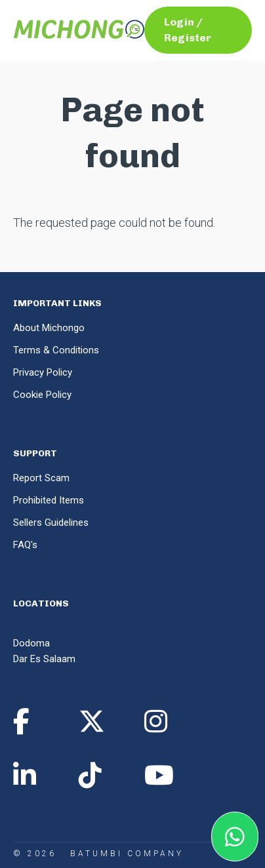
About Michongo (49, 328)
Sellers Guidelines (51, 523)
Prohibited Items (49, 500)
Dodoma (31, 643)
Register (188, 38)
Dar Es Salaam (44, 659)
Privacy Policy (43, 372)
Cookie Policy (42, 395)
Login (179, 22)
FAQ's (25, 545)
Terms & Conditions (56, 350)
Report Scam (41, 478)
